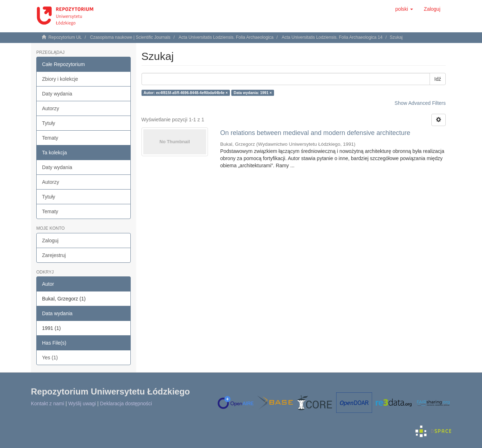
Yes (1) (50, 358)
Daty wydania (57, 94)
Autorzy (50, 108)
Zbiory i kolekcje (60, 79)
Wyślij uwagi (82, 403)
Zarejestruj (54, 255)
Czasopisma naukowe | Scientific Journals (130, 37)
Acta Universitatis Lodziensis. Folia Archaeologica (226, 37)
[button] (404, 9)
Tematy (50, 138)
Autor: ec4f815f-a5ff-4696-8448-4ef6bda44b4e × (186, 93)
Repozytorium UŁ (65, 37)
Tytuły (49, 123)
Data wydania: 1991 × (253, 93)
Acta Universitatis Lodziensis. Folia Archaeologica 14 (332, 37)
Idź (438, 79)
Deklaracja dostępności (126, 403)
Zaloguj (50, 241)
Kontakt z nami (48, 403)
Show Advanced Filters (420, 103)
